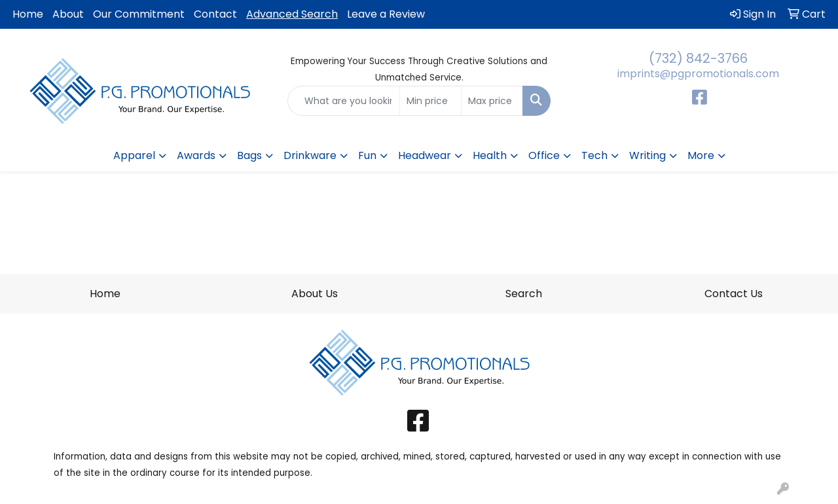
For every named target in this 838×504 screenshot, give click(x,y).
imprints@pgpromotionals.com (698, 74)
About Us (315, 294)
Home (28, 14)
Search (524, 294)
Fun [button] (367, 155)
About (68, 14)
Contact (215, 14)
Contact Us (734, 294)
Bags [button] (249, 155)
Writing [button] (647, 155)
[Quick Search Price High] (492, 101)
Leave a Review (386, 14)
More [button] (701, 155)
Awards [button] (196, 155)
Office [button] (544, 155)
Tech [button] (594, 155)
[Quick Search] (344, 101)
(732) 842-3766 (698, 58)
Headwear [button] (425, 155)
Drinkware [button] (310, 155)
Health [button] (490, 155)
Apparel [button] (134, 155)
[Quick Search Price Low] (430, 101)
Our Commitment (139, 14)
